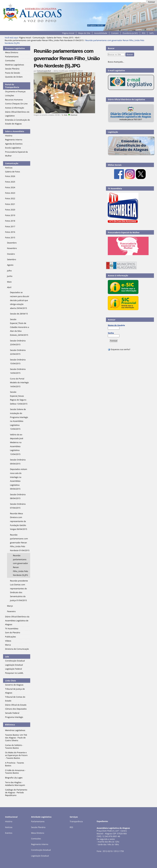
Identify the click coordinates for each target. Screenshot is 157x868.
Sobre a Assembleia (15, 131)
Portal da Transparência (12, 86)
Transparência (76, 821)
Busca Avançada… (116, 62)
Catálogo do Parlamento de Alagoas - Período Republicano (16, 792)
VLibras (149, 30)
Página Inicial (68, 33)
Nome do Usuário (116, 325)
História (9, 821)
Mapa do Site (84, 33)
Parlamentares (38, 821)
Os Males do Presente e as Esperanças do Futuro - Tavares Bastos (16, 755)
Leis (7, 657)
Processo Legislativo (15, 48)
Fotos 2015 (68, 38)
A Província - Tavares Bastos (14, 764)
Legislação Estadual (40, 856)
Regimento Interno (40, 844)
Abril (77, 38)
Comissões (36, 839)
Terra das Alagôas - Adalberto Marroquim (15, 784)
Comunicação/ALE (44, 71)
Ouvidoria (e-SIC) (130, 33)
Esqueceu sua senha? (119, 349)
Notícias (9, 827)
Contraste (140, 30)
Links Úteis (10, 681)
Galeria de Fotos (54, 38)
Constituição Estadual (41, 850)
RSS (144, 33)
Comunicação (39, 38)
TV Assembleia (115, 188)
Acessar (151, 2)
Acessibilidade (101, 33)
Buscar (111, 48)
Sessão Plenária (38, 827)
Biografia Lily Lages (14, 778)
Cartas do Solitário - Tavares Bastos (14, 746)
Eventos (9, 833)
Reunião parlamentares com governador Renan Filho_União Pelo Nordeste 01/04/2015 (44, 40)
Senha (111, 333)
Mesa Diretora (38, 833)
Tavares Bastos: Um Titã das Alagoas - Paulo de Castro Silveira (16, 738)
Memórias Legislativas (15, 730)
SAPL (152, 33)
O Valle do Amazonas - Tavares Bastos (15, 772)
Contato (115, 33)
